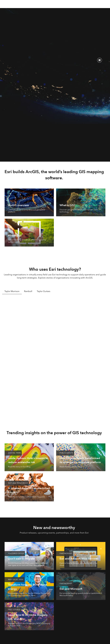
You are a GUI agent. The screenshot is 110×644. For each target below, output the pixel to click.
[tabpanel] (55, 358)
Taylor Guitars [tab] (44, 291)
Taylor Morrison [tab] (12, 291)
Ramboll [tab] (28, 291)
